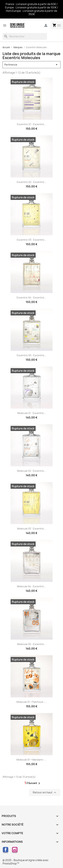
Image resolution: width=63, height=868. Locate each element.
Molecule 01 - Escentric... (32, 413)
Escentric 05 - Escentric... (32, 355)
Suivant (35, 783)
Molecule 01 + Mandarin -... (32, 760)
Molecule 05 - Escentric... (32, 644)
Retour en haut (45, 793)
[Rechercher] (25, 36)
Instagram (15, 850)
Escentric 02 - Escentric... (32, 182)
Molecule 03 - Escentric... (32, 529)
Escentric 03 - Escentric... (32, 240)
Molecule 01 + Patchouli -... (32, 702)
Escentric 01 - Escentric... (32, 124)
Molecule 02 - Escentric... (32, 471)
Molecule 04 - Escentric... (32, 586)
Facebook (6, 850)
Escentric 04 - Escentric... (32, 298)
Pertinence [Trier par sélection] (32, 65)
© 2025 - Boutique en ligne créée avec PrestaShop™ (26, 862)
